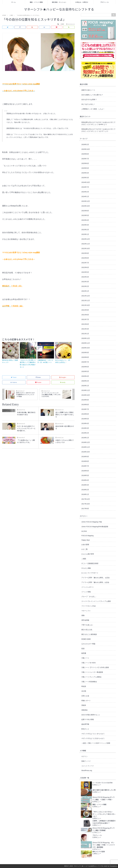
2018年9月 (85, 457)
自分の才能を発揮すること (91, 715)
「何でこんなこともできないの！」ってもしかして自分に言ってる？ (104, 814)
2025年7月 (85, 159)
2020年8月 (85, 357)
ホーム (13, 2)
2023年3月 (85, 225)
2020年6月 (85, 367)
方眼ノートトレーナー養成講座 (92, 672)
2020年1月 (85, 386)
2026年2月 (85, 144)
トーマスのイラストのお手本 (102, 783)
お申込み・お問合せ (82, 2)
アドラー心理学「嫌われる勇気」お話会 (95, 582)
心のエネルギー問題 (88, 644)
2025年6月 (85, 163)
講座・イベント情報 (36, 2)
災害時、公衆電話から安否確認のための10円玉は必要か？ (104, 822)
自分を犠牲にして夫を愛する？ (92, 95)
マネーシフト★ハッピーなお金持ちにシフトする (59, 9)
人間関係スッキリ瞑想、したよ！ (93, 109)
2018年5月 (85, 475)
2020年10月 (86, 348)
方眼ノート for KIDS (88, 663)
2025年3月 (85, 178)
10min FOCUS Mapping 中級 (92, 522)
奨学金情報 (85, 620)
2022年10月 (86, 249)
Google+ (63, 377)
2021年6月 (85, 324)
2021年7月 (85, 319)
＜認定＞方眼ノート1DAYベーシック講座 (96, 743)
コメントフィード (88, 766)
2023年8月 (85, 211)
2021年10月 (86, 305)
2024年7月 (85, 187)
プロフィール (104, 2)
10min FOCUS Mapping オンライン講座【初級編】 (104, 829)
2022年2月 (85, 286)
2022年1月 (85, 291)
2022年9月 (85, 253)
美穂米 (84, 705)
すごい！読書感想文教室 (90, 563)
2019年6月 (85, 414)
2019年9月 (85, 400)
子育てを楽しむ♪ (87, 625)
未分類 (84, 691)
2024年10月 (86, 182)
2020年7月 (85, 362)
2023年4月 (85, 220)
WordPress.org (87, 770)
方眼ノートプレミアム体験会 (91, 677)
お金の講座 (85, 545)
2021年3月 (85, 329)
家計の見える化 (87, 630)
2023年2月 (85, 230)
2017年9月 (85, 509)
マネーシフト (86, 611)
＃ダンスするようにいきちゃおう (93, 734)
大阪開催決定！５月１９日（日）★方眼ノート (45, 361)
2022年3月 (85, 282)
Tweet (14, 377)
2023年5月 (85, 215)
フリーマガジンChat (88, 606)
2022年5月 (85, 272)
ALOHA (84, 531)
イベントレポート (88, 587)
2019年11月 (86, 390)
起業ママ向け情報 (88, 719)
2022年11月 (86, 244)
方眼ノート (85, 658)
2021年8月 (85, 315)
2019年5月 (85, 419)
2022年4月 (85, 277)
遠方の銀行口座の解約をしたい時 (104, 790)
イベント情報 (86, 592)
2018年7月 (85, 466)
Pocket (38, 382)
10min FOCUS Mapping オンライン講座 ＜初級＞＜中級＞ (104, 798)
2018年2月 (85, 490)
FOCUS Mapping (87, 536)
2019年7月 (85, 409)
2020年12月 (86, 338)
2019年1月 (85, 438)
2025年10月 (86, 149)
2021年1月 (85, 334)
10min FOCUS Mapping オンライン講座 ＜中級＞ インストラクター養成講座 (104, 845)
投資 (83, 649)
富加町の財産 (86, 639)
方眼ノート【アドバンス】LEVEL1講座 (95, 667)
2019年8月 (85, 405)
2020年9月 (85, 353)
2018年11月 (86, 447)
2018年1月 (85, 494)
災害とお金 (85, 696)
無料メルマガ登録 (99, 851)
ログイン (85, 756)
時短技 (84, 686)
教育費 (84, 653)
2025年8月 (85, 154)
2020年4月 (85, 376)
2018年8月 (85, 461)
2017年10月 (86, 504)
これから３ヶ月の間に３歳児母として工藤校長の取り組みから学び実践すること (28, 364)
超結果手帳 (85, 724)
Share (38, 377)
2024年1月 (85, 196)
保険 (83, 615)
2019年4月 (85, 423)
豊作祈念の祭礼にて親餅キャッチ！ (10, 361)
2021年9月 (85, 310)
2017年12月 (86, 499)
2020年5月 (85, 371)
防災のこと (85, 729)
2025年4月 (85, 173)
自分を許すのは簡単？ (89, 100)
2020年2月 (85, 381)
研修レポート (86, 701)
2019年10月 (86, 395)
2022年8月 (85, 258)
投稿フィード (86, 761)
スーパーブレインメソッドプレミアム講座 (96, 601)
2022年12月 (86, 239)
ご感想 (84, 559)
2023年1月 (85, 234)
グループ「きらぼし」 (89, 597)
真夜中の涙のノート (88, 90)
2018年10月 (86, 452)
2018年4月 (85, 480)
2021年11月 (86, 301)
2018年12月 (86, 442)
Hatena (14, 382)
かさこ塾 (85, 549)
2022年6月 (85, 267)
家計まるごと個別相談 (89, 634)
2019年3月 (85, 428)
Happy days (86, 540)
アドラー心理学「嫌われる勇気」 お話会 (96, 578)
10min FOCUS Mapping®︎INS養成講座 (95, 527)
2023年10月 (86, 206)
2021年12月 (86, 296)
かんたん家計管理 (88, 554)
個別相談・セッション (59, 2)
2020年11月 (86, 343)
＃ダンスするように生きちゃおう (93, 738)
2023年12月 (86, 201)
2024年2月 (85, 192)
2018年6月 (85, 471)
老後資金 (85, 710)
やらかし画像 (86, 568)
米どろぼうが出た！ (88, 104)
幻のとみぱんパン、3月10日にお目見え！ (63, 361)
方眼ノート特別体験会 (89, 682)
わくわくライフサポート (90, 573)
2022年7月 (85, 263)
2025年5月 (85, 168)
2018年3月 (85, 485)
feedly (63, 382)
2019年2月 (85, 433)
